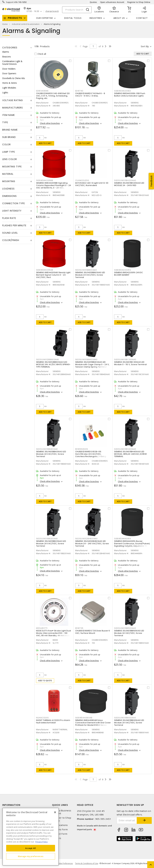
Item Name (8, 115)
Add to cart (45, 143)
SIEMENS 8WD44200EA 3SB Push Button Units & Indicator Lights (130, 95)
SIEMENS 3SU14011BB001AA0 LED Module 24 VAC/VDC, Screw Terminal (129, 723)
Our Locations (60, 825)
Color (6, 144)
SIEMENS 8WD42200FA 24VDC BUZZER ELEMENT (129, 274)
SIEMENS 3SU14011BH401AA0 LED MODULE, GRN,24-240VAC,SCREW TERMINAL (130, 454)
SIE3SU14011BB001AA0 (125, 718)
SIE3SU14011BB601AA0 (86, 270)
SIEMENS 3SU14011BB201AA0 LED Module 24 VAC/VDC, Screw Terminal (51, 544)
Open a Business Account (112, 2)
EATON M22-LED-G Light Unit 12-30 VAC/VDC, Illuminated (92, 184)
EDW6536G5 (82, 449)
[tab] (17, 48)
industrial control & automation (26, 24)
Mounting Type (12, 167)
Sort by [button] (145, 46)
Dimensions (9, 196)
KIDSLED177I (42, 628)
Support (10, 2)
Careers (57, 838)
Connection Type (14, 203)
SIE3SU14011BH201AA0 (125, 180)
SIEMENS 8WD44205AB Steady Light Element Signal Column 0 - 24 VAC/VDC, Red (53, 275)
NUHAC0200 (42, 718)
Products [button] (15, 18)
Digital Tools (73, 18)
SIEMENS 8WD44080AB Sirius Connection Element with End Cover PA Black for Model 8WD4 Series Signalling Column (93, 724)
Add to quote (45, 681)
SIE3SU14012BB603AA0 (48, 359)
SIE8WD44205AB (45, 270)
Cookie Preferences (64, 863)
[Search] (77, 10)
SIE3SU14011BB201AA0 (47, 539)
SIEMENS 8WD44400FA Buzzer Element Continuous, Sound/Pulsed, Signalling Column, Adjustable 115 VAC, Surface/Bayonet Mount (132, 545)
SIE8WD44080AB (84, 718)
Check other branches (50, 123)
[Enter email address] (127, 820)
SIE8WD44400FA (122, 539)
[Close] (55, 812)
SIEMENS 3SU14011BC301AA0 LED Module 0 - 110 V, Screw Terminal (130, 363)
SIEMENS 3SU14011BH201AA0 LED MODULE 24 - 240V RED (129, 184)
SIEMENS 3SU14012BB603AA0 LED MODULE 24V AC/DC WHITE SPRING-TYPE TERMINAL (53, 364)
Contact (142, 18)
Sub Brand (9, 137)
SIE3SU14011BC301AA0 (125, 359)
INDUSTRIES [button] (96, 18)
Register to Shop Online (139, 2)
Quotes (93, 2)
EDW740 (79, 91)
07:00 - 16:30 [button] (33, 11)
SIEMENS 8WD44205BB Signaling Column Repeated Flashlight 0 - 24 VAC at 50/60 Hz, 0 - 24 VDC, (53, 185)
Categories (10, 48)
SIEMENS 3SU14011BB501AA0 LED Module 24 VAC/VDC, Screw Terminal (129, 633)
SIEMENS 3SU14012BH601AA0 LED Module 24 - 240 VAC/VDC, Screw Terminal (92, 544)
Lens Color (10, 159)
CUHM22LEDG (82, 180)
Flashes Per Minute (14, 225)
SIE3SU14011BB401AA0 (47, 449)
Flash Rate (9, 218)
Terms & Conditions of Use (87, 863)
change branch (52, 11)
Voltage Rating (13, 100)
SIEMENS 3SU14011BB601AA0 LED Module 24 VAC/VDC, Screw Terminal (90, 275)
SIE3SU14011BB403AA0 (86, 359)
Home (5, 24)
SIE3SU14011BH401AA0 (125, 449)
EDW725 (79, 628)
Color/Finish (11, 240)
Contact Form (60, 834)
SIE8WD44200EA (122, 91)
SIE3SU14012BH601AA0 (86, 539)
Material (8, 174)
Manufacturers (13, 108)
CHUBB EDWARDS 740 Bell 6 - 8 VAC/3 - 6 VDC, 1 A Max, (90, 95)
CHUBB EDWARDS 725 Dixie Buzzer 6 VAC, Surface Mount (93, 632)
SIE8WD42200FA (122, 270)
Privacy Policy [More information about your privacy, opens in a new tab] (42, 842)
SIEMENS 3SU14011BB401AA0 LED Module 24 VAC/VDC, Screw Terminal (51, 454)
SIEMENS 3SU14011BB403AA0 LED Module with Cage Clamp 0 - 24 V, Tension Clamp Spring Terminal (92, 364)
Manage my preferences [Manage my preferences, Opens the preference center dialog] (31, 856)
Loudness (8, 189)
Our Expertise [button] (45, 18)
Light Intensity (12, 211)
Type (5, 122)
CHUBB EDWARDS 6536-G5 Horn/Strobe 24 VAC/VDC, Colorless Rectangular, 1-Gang (91, 454)
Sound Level (10, 233)
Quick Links (60, 805)
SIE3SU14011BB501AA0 (125, 628)
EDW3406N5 (42, 91)
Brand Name (10, 130)
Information (11, 805)
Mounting (9, 181)
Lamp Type (9, 152)
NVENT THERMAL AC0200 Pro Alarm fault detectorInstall (53, 721)
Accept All (31, 848)
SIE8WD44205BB (45, 180)
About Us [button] (119, 18)
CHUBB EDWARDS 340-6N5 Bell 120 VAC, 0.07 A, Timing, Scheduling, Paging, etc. (53, 96)
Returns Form (60, 829)
